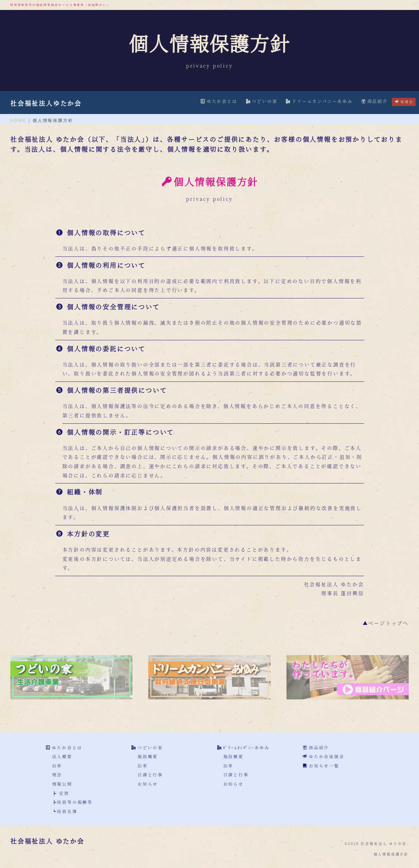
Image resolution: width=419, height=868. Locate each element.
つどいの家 (262, 101)
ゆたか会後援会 (327, 756)
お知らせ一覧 (324, 766)
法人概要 (62, 756)
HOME (18, 121)
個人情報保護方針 (391, 854)
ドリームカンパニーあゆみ (319, 101)
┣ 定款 (61, 793)
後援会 (404, 102)
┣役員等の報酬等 (72, 802)
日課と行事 (150, 774)
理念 (57, 774)
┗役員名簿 (65, 811)
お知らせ (148, 784)
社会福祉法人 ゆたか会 (47, 841)
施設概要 (148, 756)
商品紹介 (375, 101)
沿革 (57, 766)
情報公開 (62, 784)
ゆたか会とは (219, 101)
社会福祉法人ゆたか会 (46, 103)
